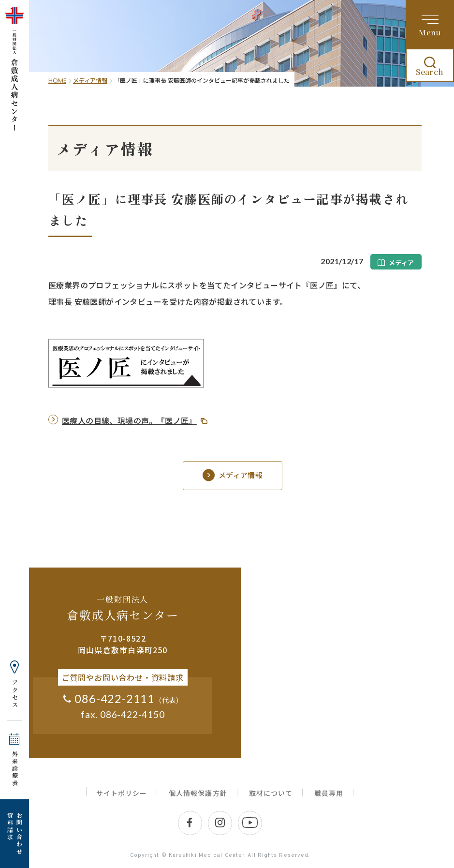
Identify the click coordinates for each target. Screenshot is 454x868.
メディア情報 (90, 80)
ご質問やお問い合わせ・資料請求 (123, 677)
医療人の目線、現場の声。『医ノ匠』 (129, 420)
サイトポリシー (122, 793)
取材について (271, 793)
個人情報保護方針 (198, 793)
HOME (57, 81)
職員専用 (329, 793)
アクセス (15, 694)
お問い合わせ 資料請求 (15, 834)
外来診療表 (15, 769)
